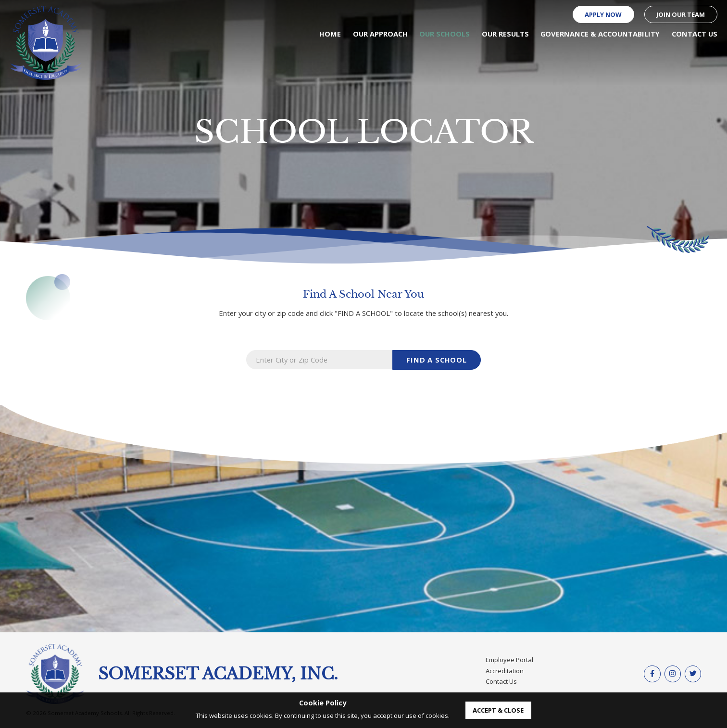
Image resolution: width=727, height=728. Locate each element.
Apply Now (603, 14)
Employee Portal (509, 660)
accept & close (498, 710)
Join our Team (681, 14)
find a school (437, 360)
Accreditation (505, 671)
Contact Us (501, 681)
